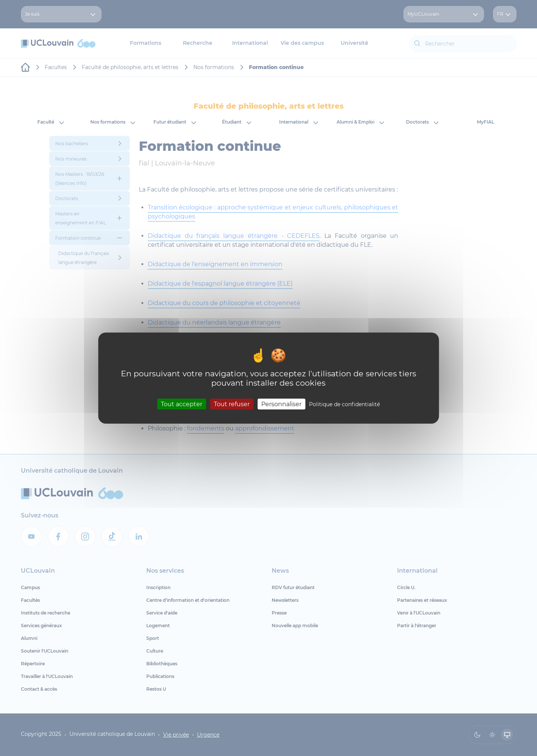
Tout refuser (232, 404)
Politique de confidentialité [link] (344, 404)
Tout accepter (182, 404)
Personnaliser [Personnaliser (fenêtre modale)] (281, 404)
